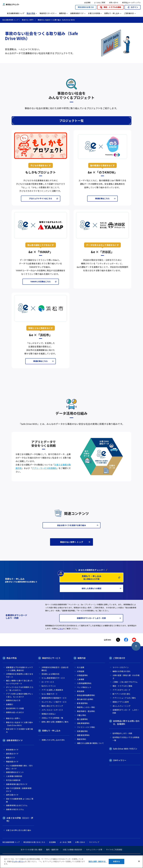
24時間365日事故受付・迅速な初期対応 (55, 669)
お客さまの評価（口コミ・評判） (20, 819)
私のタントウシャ (49, 686)
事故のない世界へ (13, 718)
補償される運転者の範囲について (90, 743)
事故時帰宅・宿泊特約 (86, 711)
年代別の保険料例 (13, 780)
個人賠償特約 (82, 719)
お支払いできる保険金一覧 (52, 718)
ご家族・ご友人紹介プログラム (125, 682)
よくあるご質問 (100, 2)
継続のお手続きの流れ (122, 671)
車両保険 (81, 691)
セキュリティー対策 (94, 850)
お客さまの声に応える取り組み (19, 830)
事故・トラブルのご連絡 (122, 686)
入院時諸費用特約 (84, 683)
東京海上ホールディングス (131, 2)
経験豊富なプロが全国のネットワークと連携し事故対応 (19, 669)
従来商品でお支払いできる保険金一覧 (126, 739)
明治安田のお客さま (86, 7)
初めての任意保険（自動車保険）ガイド (19, 790)
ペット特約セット (84, 687)
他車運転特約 (82, 731)
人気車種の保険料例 (14, 776)
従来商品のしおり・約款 (122, 733)
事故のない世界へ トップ (72, 542)
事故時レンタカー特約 (86, 707)
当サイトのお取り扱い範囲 (32, 850)
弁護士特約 (81, 715)
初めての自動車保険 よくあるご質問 (20, 800)
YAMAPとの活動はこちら (41, 282)
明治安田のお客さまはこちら (34, 842)
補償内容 (82, 658)
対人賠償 (81, 667)
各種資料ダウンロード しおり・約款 (126, 711)
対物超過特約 (82, 675)
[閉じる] (139, 861)
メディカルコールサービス (52, 710)
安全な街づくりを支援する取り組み (19, 730)
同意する (116, 861)
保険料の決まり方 (13, 700)
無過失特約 (81, 739)
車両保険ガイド (12, 750)
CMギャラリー (120, 760)
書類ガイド (10, 758)
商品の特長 (12, 658)
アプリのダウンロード (122, 690)
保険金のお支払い (49, 714)
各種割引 (10, 704)
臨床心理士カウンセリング (52, 706)
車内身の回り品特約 (85, 699)
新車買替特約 (82, 703)
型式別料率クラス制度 (15, 708)
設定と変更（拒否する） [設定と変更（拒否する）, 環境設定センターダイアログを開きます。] (98, 861)
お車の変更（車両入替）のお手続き (126, 677)
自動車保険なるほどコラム (17, 805)
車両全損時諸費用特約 (86, 695)
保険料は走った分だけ (15, 712)
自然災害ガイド (12, 795)
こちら (60, 629)
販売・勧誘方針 (52, 850)
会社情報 (87, 2)
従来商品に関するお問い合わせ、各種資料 (126, 722)
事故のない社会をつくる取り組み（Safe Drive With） (19, 724)
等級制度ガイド (12, 762)
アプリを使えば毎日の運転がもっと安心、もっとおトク (19, 695)
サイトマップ (94, 842)
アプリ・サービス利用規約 (44, 468)
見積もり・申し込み (51, 731)
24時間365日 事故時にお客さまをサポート (20, 675)
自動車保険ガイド (15, 740)
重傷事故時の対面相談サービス (54, 698)
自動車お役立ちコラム (15, 809)
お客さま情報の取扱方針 (72, 850)
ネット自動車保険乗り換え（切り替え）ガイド (19, 767)
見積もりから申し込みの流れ (53, 740)
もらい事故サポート (50, 694)
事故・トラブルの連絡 (110, 7)
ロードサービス (48, 682)
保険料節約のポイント (15, 772)
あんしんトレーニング (122, 706)
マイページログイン (121, 667)
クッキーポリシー (18, 861)
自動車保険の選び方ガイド (17, 784)
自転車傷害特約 (83, 723)
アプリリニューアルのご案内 (124, 698)
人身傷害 (81, 679)
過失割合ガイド (12, 754)
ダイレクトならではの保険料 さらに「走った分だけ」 (20, 689)
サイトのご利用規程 (114, 850)
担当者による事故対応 (51, 674)
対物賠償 (81, 671)
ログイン (133, 7)
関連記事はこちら (102, 198)
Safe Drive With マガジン (125, 749)
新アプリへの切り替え (122, 694)
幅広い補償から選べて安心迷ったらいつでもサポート (19, 682)
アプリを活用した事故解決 (52, 690)
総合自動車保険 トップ (16, 13)
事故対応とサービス (51, 658)
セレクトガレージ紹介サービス (54, 702)
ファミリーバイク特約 (86, 727)
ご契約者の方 (119, 658)
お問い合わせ (114, 2)
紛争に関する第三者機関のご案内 (55, 722)
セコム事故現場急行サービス (53, 678)
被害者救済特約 (83, 735)
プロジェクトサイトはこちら (41, 198)
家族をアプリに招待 (121, 702)
